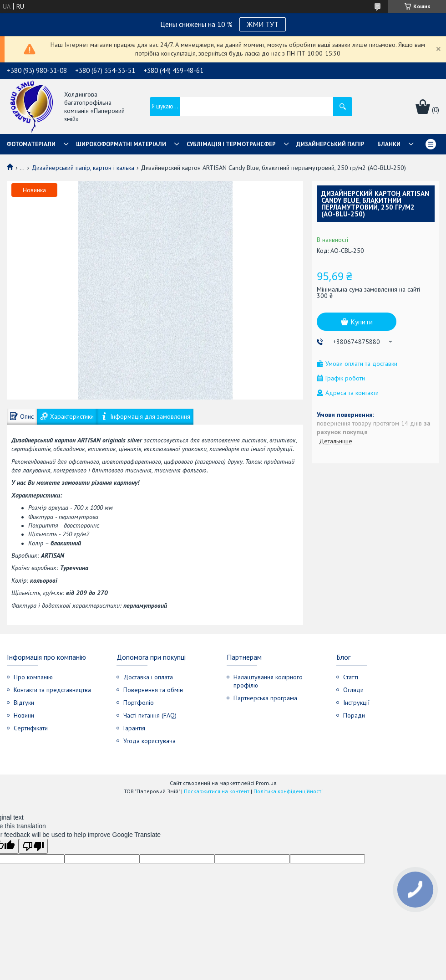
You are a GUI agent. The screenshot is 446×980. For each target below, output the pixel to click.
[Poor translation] (33, 846)
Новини (24, 715)
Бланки (389, 144)
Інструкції (356, 703)
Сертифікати (31, 728)
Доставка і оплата (148, 677)
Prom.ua (266, 783)
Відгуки (24, 703)
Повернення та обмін (153, 690)
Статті (351, 677)
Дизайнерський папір (330, 144)
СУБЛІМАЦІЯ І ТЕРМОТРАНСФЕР (231, 144)
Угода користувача (150, 741)
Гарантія (134, 728)
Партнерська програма (265, 698)
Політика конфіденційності (288, 791)
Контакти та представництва (52, 690)
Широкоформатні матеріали (121, 144)
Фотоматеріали (31, 144)
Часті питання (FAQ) (150, 715)
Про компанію (33, 677)
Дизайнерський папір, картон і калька (83, 168)
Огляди (353, 690)
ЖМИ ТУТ (263, 24)
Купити (362, 322)
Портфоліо (139, 703)
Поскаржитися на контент (217, 791)
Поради (354, 715)
